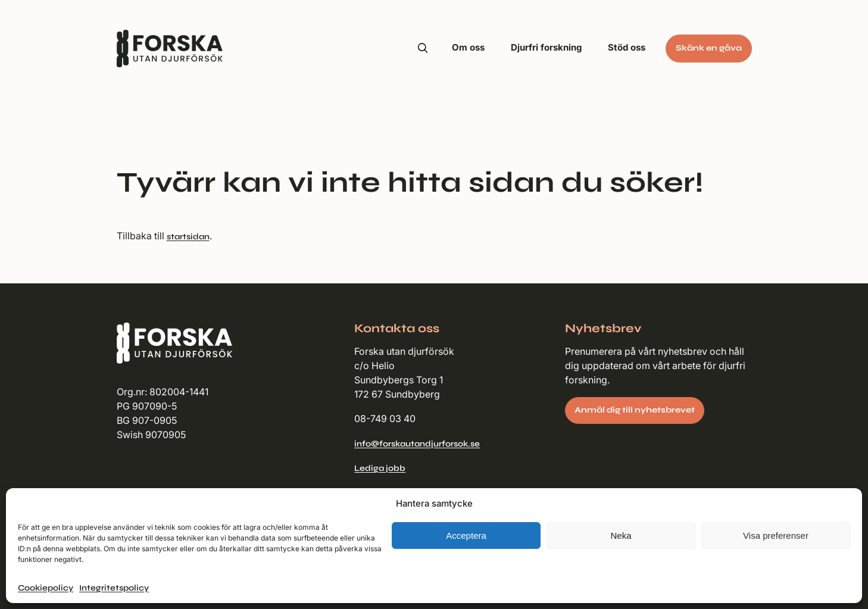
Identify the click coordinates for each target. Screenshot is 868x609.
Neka (621, 535)
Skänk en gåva (709, 48)
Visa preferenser (776, 535)
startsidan (188, 237)
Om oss (468, 47)
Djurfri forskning (546, 47)
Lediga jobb (380, 468)
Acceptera (466, 535)
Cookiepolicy (46, 588)
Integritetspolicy (114, 588)
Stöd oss (627, 47)
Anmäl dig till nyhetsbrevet (635, 410)
